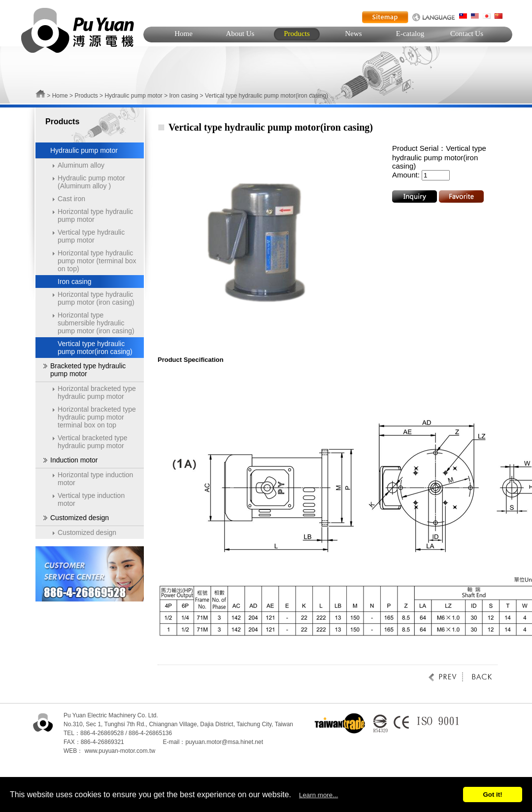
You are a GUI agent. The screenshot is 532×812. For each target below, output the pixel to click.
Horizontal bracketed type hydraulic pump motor (97, 392)
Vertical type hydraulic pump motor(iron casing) (95, 348)
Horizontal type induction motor (95, 479)
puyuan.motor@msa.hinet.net (224, 742)
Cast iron (71, 199)
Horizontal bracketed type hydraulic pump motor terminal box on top (97, 417)
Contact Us (467, 34)
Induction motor (74, 460)
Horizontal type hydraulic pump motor (95, 215)
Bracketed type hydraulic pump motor (88, 370)
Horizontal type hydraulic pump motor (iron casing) (96, 298)
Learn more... (318, 795)
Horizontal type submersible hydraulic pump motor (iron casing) (96, 323)
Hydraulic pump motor (133, 96)
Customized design (80, 518)
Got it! (492, 794)
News (353, 34)
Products (297, 34)
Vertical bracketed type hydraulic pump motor (93, 442)
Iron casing (184, 96)
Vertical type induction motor (91, 499)
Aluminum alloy (81, 165)
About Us (240, 34)
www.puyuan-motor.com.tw (120, 751)
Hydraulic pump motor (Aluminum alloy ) (91, 182)
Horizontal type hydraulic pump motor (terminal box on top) (97, 261)
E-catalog (410, 34)
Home (183, 34)
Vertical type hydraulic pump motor (91, 236)
